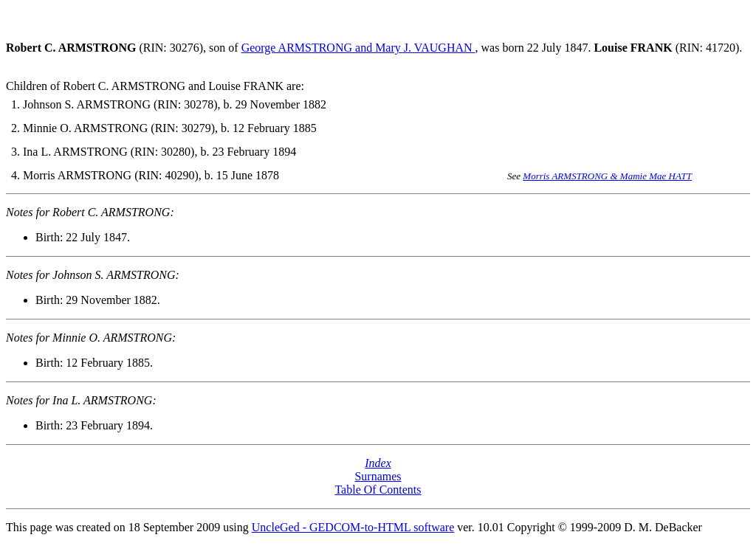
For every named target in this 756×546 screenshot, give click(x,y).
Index (378, 463)
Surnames (378, 476)
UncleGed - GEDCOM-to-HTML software (353, 527)
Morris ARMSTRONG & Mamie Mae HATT (607, 176)
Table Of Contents (378, 490)
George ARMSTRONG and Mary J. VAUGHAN (358, 48)
